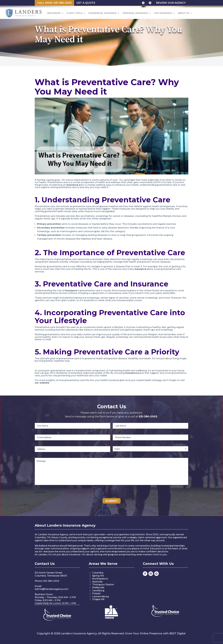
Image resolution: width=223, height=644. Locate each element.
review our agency (171, 3)
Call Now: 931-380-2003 (54, 3)
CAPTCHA (40, 492)
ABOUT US (183, 13)
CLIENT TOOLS (74, 13)
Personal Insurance (135, 13)
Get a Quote (86, 3)
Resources (54, 13)
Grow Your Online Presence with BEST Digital (155, 633)
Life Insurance (163, 13)
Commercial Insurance (102, 13)
